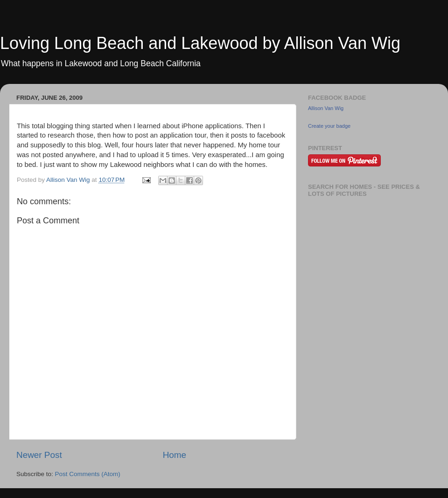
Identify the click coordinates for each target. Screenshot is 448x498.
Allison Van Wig (326, 108)
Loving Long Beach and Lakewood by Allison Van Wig (200, 43)
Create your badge (329, 126)
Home (175, 455)
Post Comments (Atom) (88, 474)
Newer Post (39, 455)
